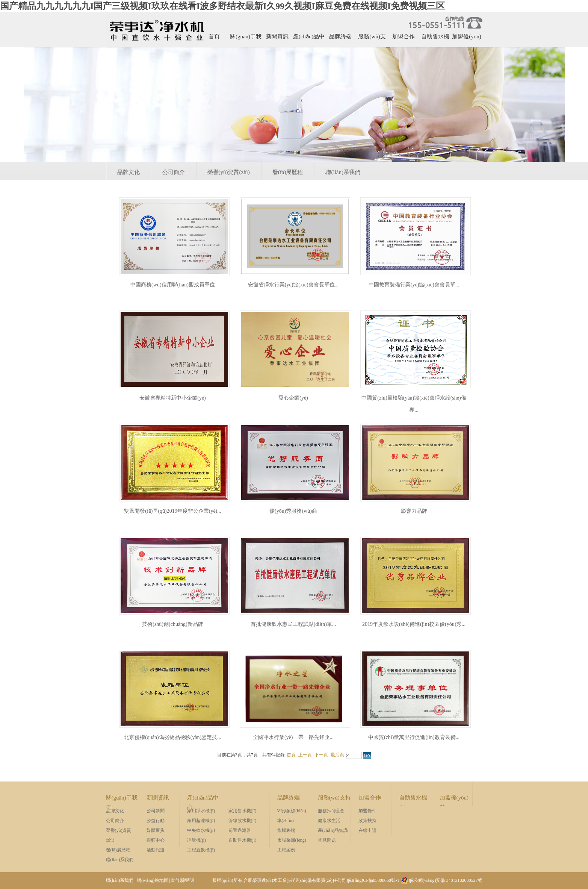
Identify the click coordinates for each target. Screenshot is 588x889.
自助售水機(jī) (435, 39)
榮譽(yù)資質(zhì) (229, 172)
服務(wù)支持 (372, 39)
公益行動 (156, 821)
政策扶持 (367, 821)
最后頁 (337, 755)
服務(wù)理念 (331, 811)
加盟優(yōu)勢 (467, 39)
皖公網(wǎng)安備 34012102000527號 (441, 880)
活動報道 (156, 850)
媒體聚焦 (156, 830)
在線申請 (367, 830)
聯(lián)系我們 (343, 172)
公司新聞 (156, 811)
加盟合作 (404, 36)
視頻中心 (156, 840)
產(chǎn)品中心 (309, 39)
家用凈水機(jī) (201, 811)
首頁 (214, 36)
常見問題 (327, 840)
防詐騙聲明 (183, 880)
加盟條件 (367, 811)
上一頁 (305, 755)
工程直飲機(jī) (201, 850)
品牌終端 (340, 36)
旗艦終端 (286, 830)
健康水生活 (329, 821)
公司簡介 (174, 172)
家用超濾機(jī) (201, 821)
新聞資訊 (277, 36)
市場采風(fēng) (292, 840)
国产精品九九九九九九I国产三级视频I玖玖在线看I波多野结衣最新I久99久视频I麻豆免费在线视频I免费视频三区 (222, 6)
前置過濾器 (240, 830)
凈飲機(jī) (197, 840)
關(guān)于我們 (246, 39)
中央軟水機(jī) (201, 830)
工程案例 (286, 850)
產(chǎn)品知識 (333, 830)
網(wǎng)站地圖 (153, 880)
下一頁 (321, 755)
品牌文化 (128, 172)
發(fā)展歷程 (288, 172)
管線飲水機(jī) (243, 821)
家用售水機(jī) (243, 811)
